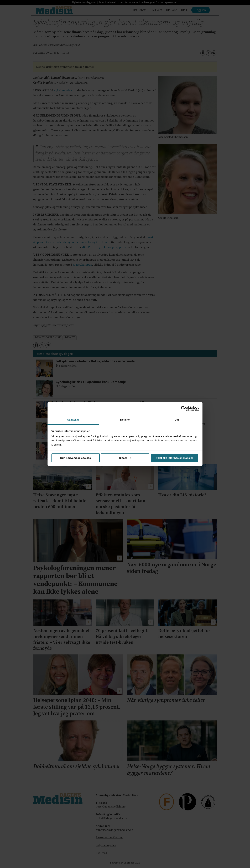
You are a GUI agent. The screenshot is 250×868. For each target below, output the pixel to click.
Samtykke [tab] (73, 420)
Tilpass (125, 458)
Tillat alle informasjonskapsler (175, 458)
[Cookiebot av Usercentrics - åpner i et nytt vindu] (184, 408)
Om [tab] (177, 420)
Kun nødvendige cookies (76, 458)
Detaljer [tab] (125, 420)
